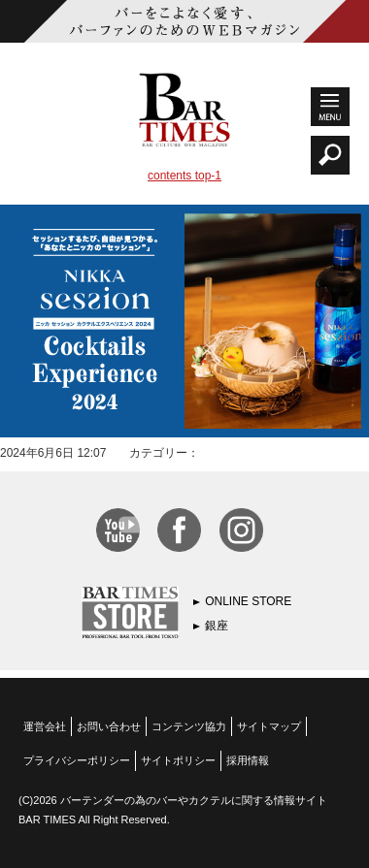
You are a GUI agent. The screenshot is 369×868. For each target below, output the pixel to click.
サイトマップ (269, 726)
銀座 (217, 626)
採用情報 (248, 760)
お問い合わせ (109, 726)
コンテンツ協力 (189, 726)
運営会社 (45, 726)
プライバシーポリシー (77, 760)
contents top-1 (184, 176)
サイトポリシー (178, 760)
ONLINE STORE (248, 601)
